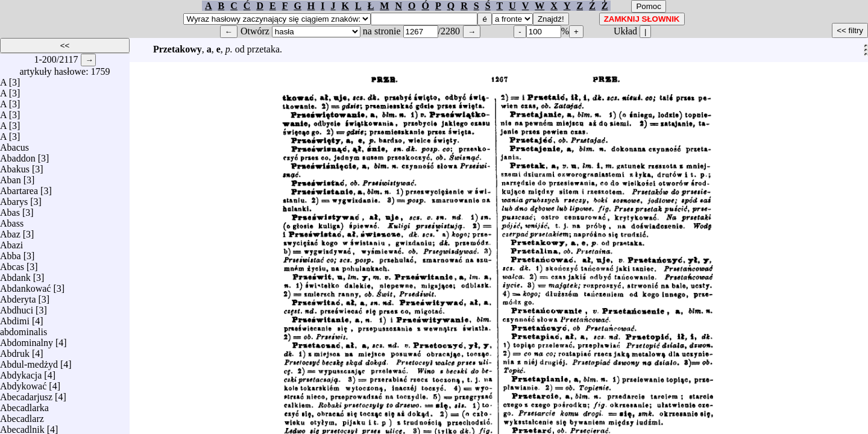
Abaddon (18, 155)
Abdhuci (17, 307)
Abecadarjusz (26, 394)
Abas (10, 209)
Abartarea (19, 188)
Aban (11, 177)
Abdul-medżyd (29, 361)
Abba (11, 253)
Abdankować (25, 285)
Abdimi (15, 318)
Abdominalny (27, 340)
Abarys (14, 199)
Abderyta (18, 296)
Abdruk (15, 351)
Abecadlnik (22, 426)
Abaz (10, 231)
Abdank (15, 275)
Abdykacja (21, 372)
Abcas (12, 264)
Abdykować (23, 383)
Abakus (15, 166)
